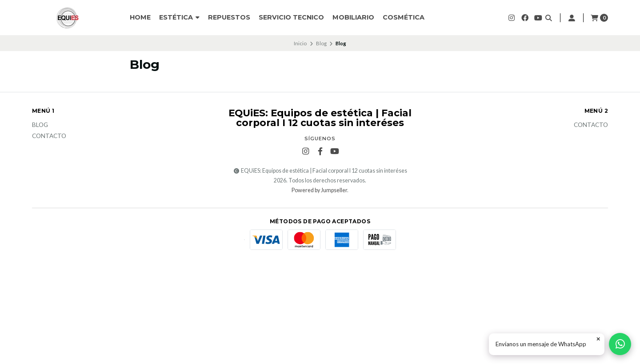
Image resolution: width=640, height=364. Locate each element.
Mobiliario (353, 17)
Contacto (49, 136)
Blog (321, 43)
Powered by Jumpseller (319, 190)
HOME (140, 17)
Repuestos (229, 17)
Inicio (300, 43)
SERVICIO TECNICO (291, 17)
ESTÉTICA (179, 17)
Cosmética (404, 17)
